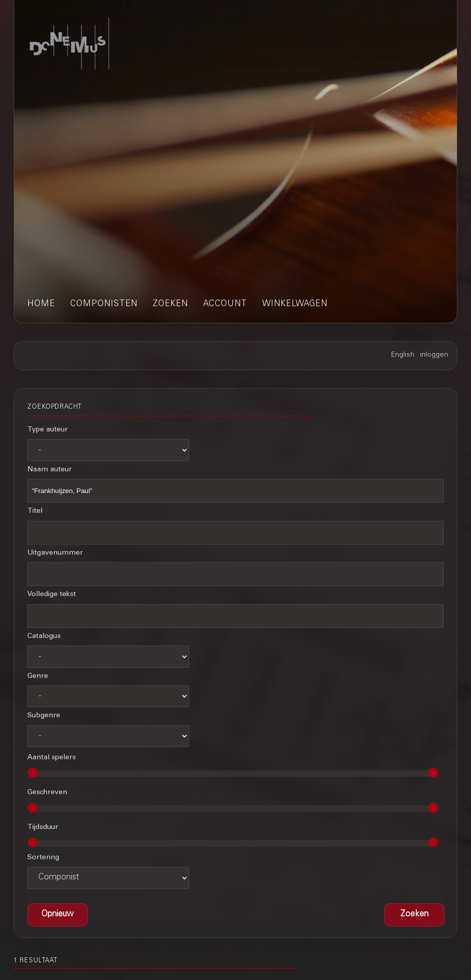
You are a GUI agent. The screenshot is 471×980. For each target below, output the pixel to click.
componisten (104, 304)
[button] (414, 915)
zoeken (170, 304)
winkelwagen (295, 304)
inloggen (434, 355)
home (41, 304)
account (225, 304)
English (403, 355)
